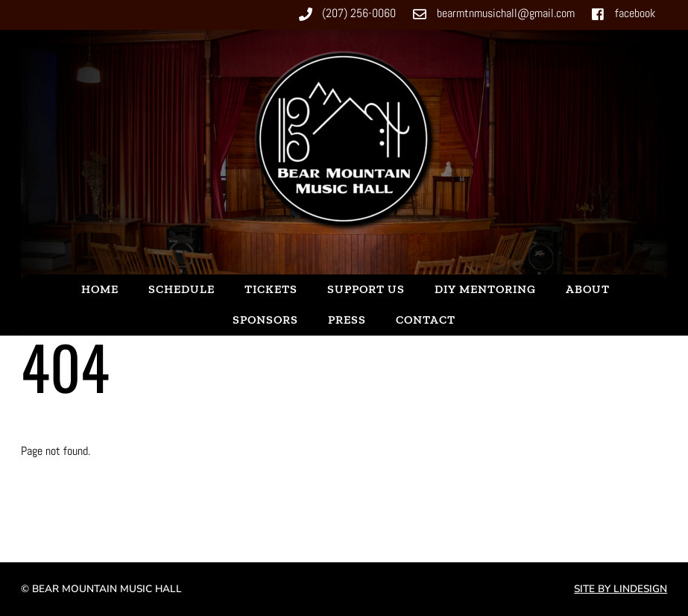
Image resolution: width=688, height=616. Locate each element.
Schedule (182, 289)
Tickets (271, 289)
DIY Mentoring (485, 289)
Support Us (366, 289)
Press (347, 320)
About (588, 289)
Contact (426, 320)
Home (100, 289)
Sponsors (265, 320)
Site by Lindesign (621, 589)
